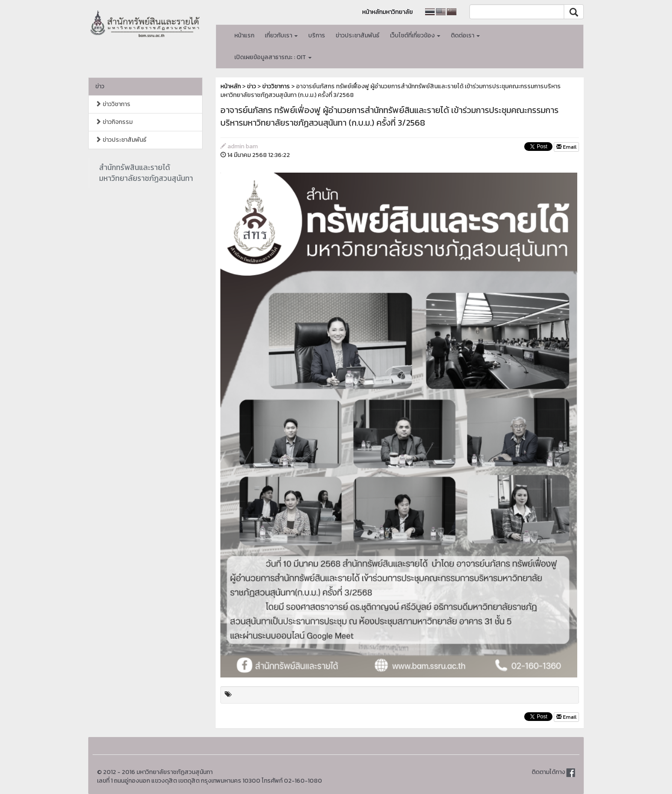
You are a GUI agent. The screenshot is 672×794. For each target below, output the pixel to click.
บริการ (317, 35)
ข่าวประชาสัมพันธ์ (358, 35)
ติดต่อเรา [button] (465, 35)
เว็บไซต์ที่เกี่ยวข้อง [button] (415, 35)
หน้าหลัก (231, 86)
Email (566, 147)
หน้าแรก (244, 35)
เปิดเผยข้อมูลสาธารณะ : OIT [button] (273, 57)
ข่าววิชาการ (113, 104)
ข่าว (100, 86)
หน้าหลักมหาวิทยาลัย (388, 12)
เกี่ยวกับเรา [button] (281, 35)
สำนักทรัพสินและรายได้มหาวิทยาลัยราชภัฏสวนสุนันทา (146, 173)
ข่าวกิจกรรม (114, 122)
